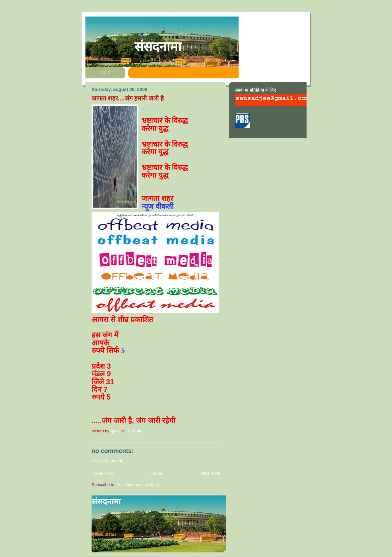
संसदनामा (158, 47)
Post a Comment (107, 460)
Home (157, 473)
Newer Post (102, 473)
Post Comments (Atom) (138, 485)
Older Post (211, 473)
